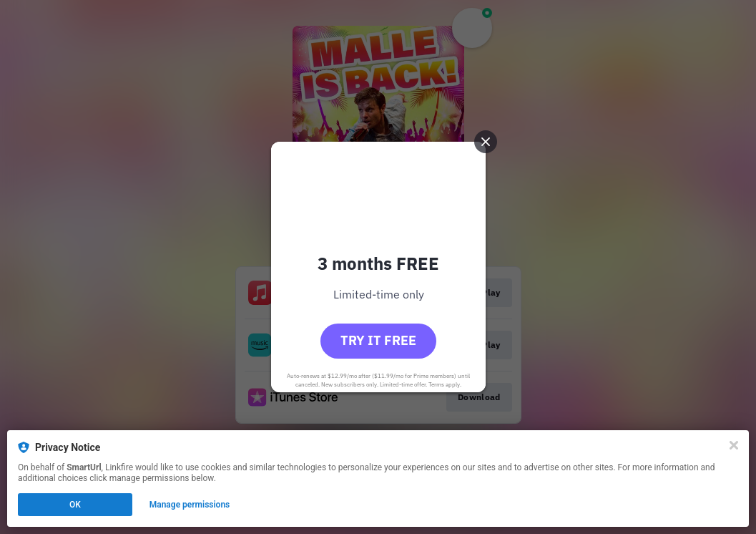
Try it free (378, 340)
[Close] (734, 445)
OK (75, 505)
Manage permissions (190, 505)
